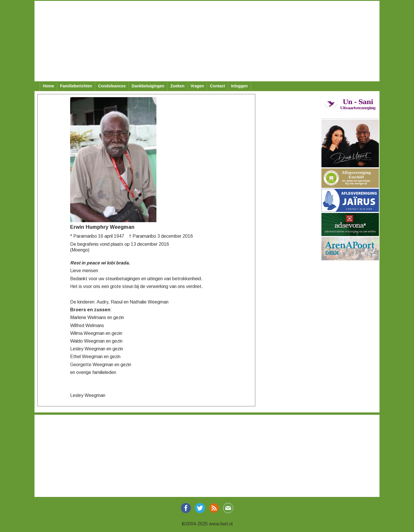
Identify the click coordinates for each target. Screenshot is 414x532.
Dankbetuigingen (148, 86)
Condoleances (112, 86)
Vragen (197, 86)
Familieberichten (76, 86)
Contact (217, 86)
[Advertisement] (207, 41)
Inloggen (239, 86)
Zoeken (178, 86)
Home (48, 86)
